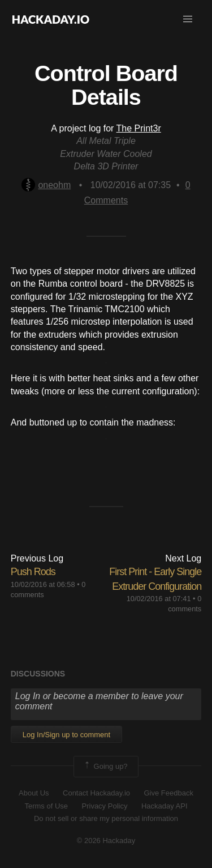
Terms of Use (46, 806)
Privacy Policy (105, 806)
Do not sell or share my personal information (106, 818)
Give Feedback (168, 793)
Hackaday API (165, 806)
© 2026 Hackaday (106, 841)
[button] (188, 19)
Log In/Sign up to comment (66, 735)
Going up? (105, 767)
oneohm (46, 185)
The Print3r (139, 128)
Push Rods (33, 572)
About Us (34, 793)
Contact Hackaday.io (96, 793)
